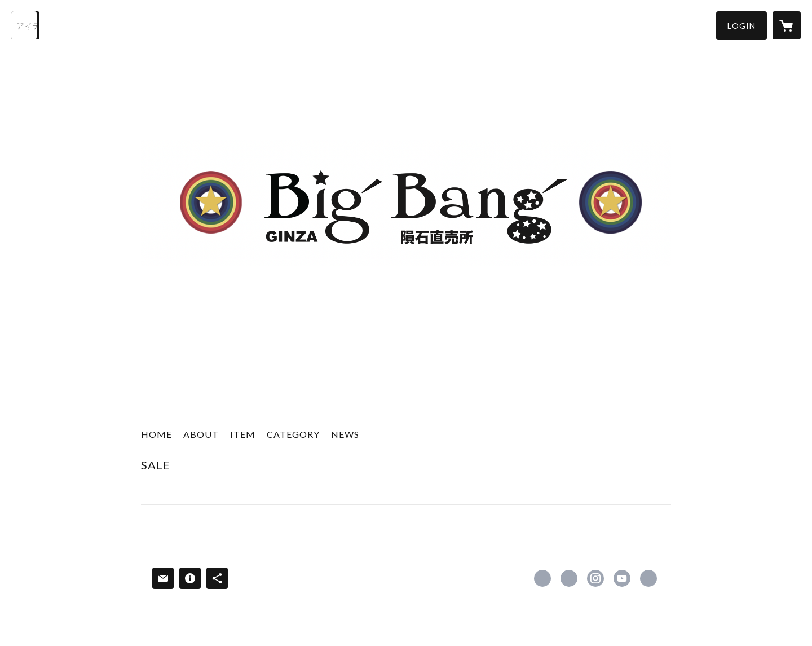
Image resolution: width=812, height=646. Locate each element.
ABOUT (201, 434)
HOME (156, 434)
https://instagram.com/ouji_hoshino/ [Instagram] (595, 578)
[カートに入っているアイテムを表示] (787, 25)
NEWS (345, 434)
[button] (742, 26)
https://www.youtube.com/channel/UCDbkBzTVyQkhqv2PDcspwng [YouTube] (622, 578)
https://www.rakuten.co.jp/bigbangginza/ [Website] (648, 578)
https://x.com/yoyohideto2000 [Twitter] (569, 578)
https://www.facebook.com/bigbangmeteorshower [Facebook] (542, 578)
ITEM (243, 434)
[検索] (25, 25)
